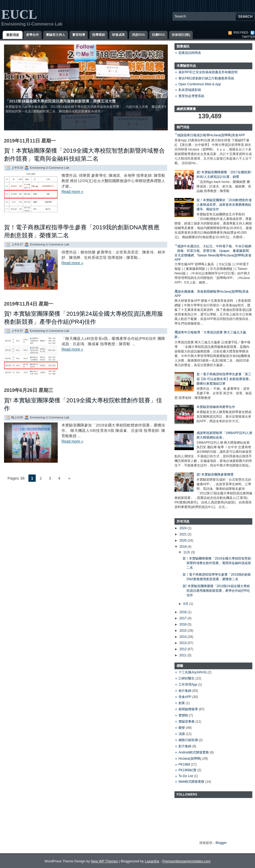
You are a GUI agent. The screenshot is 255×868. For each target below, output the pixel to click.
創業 (182, 703)
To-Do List (186, 776)
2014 (184, 637)
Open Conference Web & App (200, 84)
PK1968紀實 (187, 770)
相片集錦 (185, 691)
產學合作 (32, 35)
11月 (187, 552)
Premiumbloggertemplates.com (186, 861)
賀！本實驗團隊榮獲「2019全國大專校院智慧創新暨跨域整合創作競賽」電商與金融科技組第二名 (84, 155)
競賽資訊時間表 (190, 53)
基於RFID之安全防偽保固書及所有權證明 (208, 72)
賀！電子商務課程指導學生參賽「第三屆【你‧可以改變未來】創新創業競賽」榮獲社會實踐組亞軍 (224, 379)
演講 (182, 734)
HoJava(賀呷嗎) (190, 759)
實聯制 (183, 715)
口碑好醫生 (187, 678)
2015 (184, 631)
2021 (184, 534)
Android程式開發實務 (194, 752)
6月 (186, 604)
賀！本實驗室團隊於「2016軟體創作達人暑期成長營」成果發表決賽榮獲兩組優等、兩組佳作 (224, 205)
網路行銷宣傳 (188, 740)
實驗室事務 (187, 722)
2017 (184, 618)
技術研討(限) (181, 35)
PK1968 (184, 764)
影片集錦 (185, 746)
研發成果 (118, 35)
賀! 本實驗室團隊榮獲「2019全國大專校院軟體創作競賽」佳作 (83, 404)
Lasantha (152, 861)
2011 (184, 655)
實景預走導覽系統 (191, 96)
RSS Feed (238, 32)
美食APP (185, 697)
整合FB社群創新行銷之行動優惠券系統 (206, 78)
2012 (184, 649)
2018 (184, 612)
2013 (184, 643)
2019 (184, 547)
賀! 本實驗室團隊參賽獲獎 (215, 475)
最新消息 (13, 35)
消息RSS (138, 35)
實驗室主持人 (56, 35)
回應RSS (159, 35)
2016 (184, 624)
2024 (184, 528)
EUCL (19, 14)
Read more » (72, 192)
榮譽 (182, 728)
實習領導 (79, 35)
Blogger (221, 843)
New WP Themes (105, 861)
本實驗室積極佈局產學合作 (216, 407)
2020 (184, 540)
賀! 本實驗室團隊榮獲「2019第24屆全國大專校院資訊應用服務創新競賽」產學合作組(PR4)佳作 (83, 318)
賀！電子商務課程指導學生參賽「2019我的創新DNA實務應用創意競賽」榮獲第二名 (82, 231)
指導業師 (99, 35)
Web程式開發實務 (191, 782)
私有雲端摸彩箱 (190, 90)
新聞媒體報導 (188, 709)
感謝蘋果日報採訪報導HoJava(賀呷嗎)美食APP (211, 135)
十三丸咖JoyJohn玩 (193, 672)
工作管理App (188, 685)
